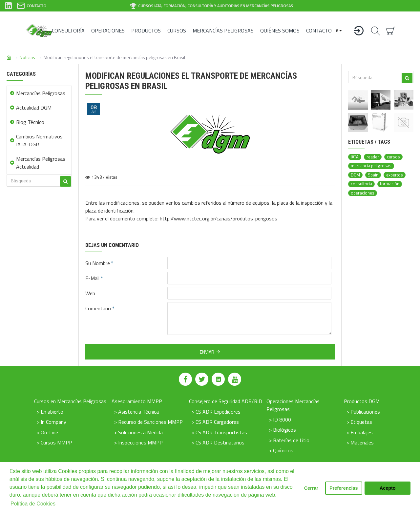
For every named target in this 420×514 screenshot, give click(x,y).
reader (373, 157)
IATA (355, 157)
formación (390, 184)
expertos (395, 175)
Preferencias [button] (344, 488)
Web (90, 293)
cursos (393, 157)
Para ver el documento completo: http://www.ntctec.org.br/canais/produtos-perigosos (181, 218)
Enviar (207, 352)
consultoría (361, 184)
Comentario (98, 308)
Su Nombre (98, 263)
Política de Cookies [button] (33, 504)
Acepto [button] (388, 488)
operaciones (363, 193)
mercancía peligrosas (371, 166)
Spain (373, 175)
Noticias (27, 57)
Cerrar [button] (311, 488)
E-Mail (92, 278)
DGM (355, 175)
